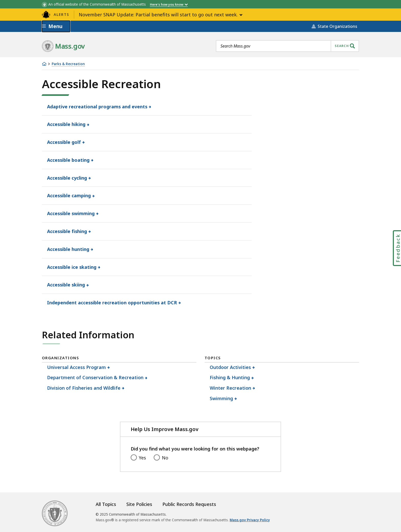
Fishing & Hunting (230, 377)
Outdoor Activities (230, 367)
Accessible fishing (67, 231)
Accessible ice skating (72, 267)
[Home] (44, 64)
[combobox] (287, 46)
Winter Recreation (231, 388)
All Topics (106, 504)
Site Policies (139, 504)
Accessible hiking (66, 124)
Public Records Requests (189, 504)
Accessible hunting (68, 249)
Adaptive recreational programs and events (97, 107)
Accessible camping (69, 195)
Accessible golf (64, 142)
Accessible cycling (67, 178)
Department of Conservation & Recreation (95, 377)
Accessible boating (68, 160)
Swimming (221, 398)
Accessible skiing (66, 285)
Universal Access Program (77, 367)
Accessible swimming (71, 213)
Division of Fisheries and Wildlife (84, 388)
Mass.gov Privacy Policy (250, 520)
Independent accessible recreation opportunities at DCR (112, 303)
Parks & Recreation (68, 64)
